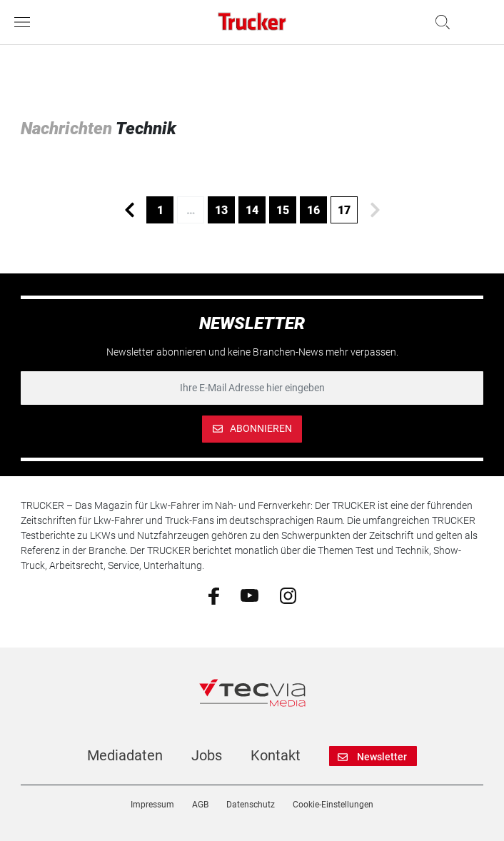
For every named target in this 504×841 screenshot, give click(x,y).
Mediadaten (125, 755)
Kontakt (276, 755)
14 (252, 210)
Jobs (207, 755)
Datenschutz (251, 805)
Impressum (152, 805)
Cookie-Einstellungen (333, 805)
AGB (200, 805)
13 (221, 210)
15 (283, 210)
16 (313, 210)
